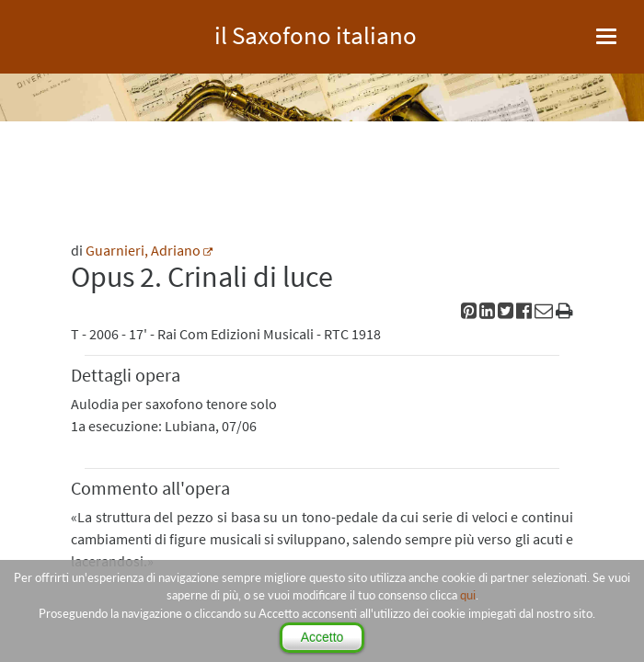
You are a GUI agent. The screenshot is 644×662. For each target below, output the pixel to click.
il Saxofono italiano (316, 33)
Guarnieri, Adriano (143, 250)
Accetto (322, 637)
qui (468, 595)
